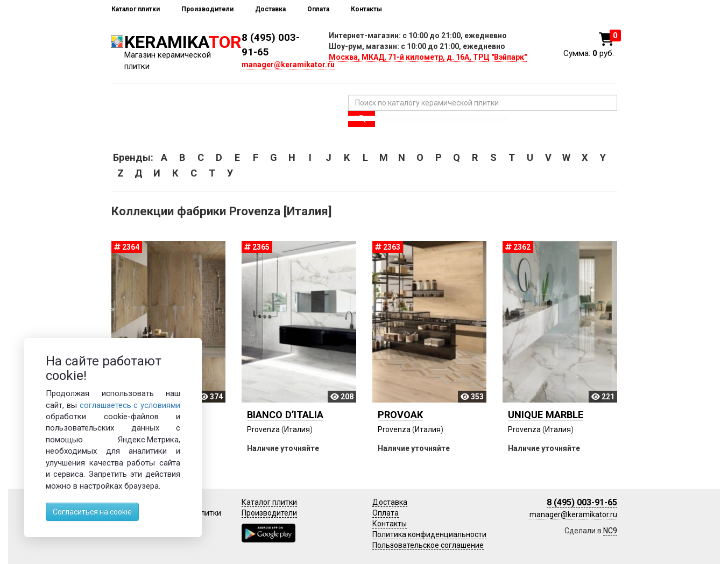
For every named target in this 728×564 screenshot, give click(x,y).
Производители (207, 9)
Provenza (263, 429)
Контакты (366, 9)
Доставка (270, 9)
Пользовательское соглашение (428, 545)
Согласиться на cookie (92, 512)
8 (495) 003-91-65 (582, 502)
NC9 (610, 531)
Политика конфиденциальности (429, 534)
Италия (297, 429)
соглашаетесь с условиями (130, 405)
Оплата (318, 9)
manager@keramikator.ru (288, 65)
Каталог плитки (136, 9)
